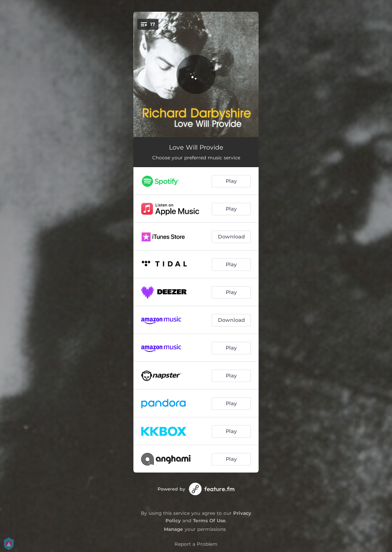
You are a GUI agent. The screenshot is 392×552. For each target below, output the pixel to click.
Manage (174, 529)
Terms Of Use (209, 520)
